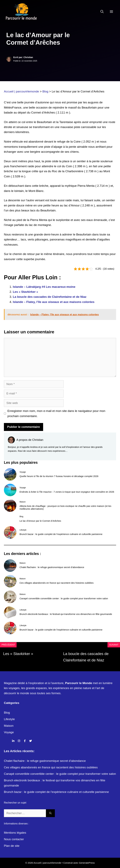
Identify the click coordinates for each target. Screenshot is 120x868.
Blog (7, 713)
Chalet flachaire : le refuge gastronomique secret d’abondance (52, 567)
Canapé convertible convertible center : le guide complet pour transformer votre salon (64, 598)
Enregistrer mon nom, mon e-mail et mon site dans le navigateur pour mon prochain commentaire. (56, 413)
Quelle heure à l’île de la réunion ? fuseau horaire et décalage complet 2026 (59, 476)
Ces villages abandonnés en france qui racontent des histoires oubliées (57, 583)
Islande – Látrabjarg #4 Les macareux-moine (44, 287)
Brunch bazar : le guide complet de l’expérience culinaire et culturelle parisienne (61, 534)
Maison (9, 726)
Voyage (9, 732)
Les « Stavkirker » (25, 292)
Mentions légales (15, 833)
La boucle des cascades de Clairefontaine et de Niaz (50, 297)
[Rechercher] (50, 813)
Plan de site (12, 846)
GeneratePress (87, 863)
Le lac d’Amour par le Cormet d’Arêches (40, 521)
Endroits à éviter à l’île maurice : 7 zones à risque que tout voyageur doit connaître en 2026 (67, 492)
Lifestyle (9, 719)
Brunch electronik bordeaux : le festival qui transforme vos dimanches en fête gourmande (66, 614)
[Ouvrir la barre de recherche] (102, 12)
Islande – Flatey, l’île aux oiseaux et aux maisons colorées (54, 302)
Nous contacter (14, 839)
